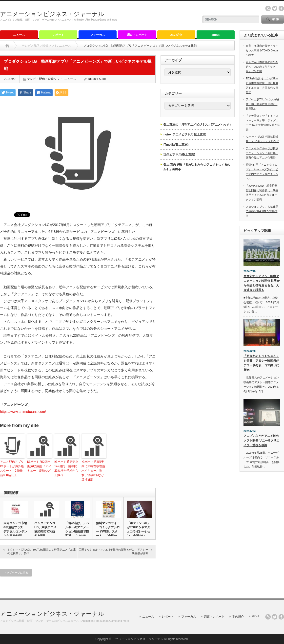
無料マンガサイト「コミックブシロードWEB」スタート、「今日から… (108, 532)
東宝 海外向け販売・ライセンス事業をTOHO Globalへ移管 (262, 50)
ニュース (19, 35)
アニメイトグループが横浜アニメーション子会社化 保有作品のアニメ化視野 (262, 153)
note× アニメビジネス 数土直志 (185, 134)
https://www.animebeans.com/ (23, 412)
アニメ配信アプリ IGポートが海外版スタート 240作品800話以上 (12, 468)
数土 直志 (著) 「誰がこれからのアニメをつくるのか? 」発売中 (197, 167)
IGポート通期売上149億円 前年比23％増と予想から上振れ (66, 468)
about (216, 35)
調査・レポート (137, 35)
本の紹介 (176, 35)
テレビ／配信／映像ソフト (40, 46)
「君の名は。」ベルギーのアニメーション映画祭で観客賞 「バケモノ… (77, 532)
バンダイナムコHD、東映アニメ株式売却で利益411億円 (45, 529)
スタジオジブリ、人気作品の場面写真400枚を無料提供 (262, 211)
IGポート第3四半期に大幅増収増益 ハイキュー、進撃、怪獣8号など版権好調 (94, 471)
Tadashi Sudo (97, 79)
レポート (58, 35)
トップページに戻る (16, 573)
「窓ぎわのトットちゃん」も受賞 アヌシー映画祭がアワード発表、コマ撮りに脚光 (261, 363)
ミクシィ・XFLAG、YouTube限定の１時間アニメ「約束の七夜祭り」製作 (42, 551)
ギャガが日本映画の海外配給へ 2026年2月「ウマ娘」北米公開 (262, 67)
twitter (275, 8)
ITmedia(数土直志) (176, 145)
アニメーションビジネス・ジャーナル (52, 14)
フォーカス (98, 35)
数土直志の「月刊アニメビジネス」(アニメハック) (197, 125)
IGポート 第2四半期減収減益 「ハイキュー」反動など (39, 466)
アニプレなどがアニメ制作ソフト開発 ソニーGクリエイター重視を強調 (261, 440)
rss (268, 8)
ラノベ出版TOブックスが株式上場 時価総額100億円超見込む (263, 104)
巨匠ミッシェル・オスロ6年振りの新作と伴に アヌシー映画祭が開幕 (113, 551)
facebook (281, 8)
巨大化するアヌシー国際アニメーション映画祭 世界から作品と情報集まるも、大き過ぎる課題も (262, 283)
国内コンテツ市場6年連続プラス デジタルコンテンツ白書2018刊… (15, 529)
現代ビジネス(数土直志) (179, 155)
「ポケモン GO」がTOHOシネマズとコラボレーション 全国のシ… (139, 529)
